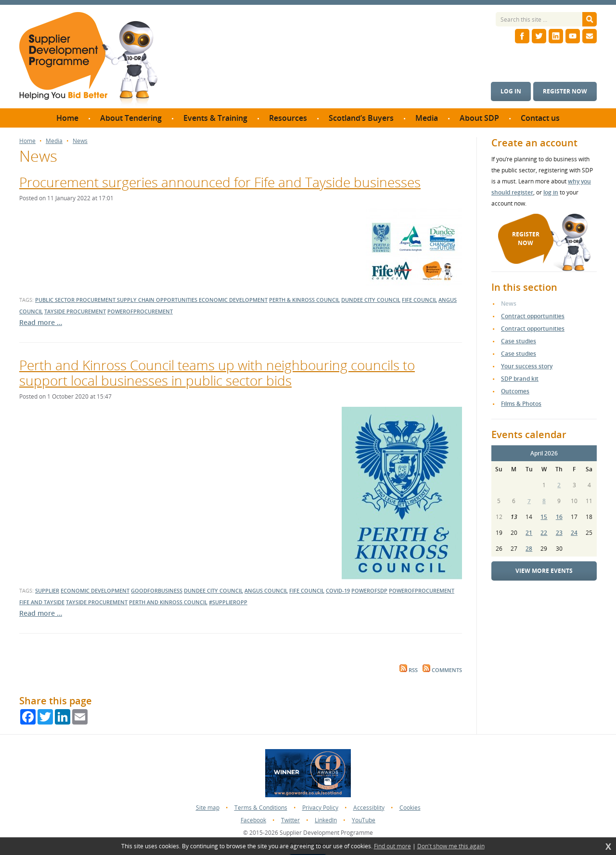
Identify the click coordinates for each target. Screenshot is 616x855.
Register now (565, 91)
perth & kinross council (304, 300)
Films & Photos (521, 404)
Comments (442, 670)
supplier (47, 590)
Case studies (519, 341)
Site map (208, 808)
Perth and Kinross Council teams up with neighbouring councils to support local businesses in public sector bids (217, 373)
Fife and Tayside (42, 602)
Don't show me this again (451, 846)
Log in (511, 91)
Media (54, 141)
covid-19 (338, 590)
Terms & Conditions (261, 808)
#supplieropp (228, 602)
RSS (409, 670)
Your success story (527, 366)
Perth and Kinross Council (168, 602)
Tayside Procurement (97, 602)
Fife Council (307, 590)
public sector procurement (76, 300)
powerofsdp (369, 590)
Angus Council (266, 590)
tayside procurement (75, 311)
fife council (419, 300)
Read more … (41, 322)
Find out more (392, 846)
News (80, 141)
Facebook (253, 820)
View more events (544, 571)
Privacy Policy (320, 808)
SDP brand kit (520, 379)
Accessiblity (369, 808)
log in (551, 192)
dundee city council (371, 300)
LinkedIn (326, 820)
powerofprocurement (140, 311)
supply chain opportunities (158, 300)
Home (27, 141)
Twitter (290, 820)
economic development (233, 300)
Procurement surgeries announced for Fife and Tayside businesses (220, 182)
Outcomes (515, 391)
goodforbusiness (157, 590)
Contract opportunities (533, 316)
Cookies (410, 808)
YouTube (364, 820)
